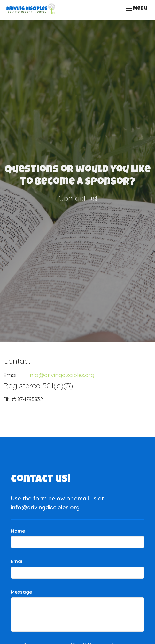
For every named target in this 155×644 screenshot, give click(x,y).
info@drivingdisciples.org (62, 375)
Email (17, 561)
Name (18, 531)
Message (21, 592)
